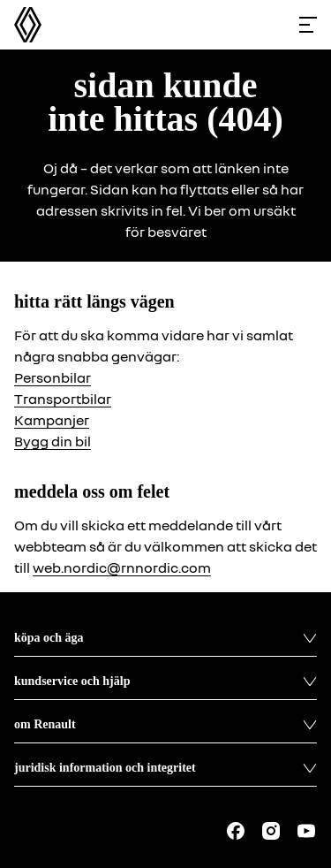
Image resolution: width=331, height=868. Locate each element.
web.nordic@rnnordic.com (122, 567)
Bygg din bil (53, 441)
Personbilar (53, 377)
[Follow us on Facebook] (236, 831)
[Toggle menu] (308, 25)
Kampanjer (52, 420)
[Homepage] (28, 25)
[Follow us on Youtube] (306, 831)
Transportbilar (63, 399)
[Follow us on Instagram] (271, 831)
